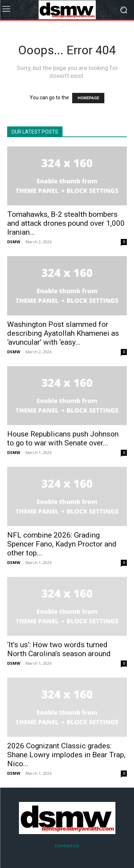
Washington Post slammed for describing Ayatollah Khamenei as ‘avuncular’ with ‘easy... (63, 333)
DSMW (14, 242)
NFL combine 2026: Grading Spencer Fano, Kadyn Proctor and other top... (62, 544)
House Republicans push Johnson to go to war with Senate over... (63, 438)
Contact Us (67, 846)
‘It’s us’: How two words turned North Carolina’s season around (59, 649)
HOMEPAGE (88, 98)
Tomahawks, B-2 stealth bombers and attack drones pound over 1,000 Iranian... (66, 223)
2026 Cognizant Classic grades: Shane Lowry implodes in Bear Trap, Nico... (66, 755)
